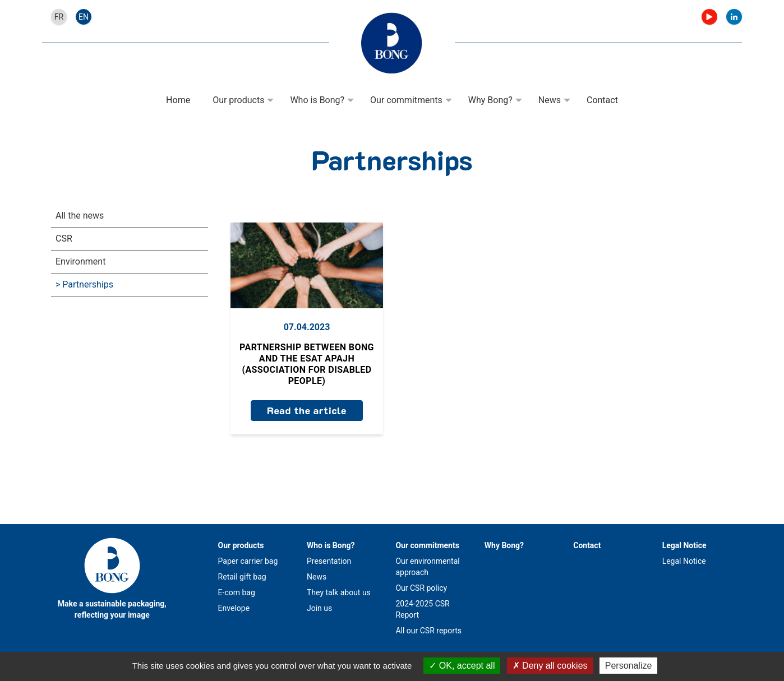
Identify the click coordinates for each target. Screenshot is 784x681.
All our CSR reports (428, 631)
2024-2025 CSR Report (422, 609)
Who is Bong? (317, 100)
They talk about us (339, 592)
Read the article (307, 410)
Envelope (234, 608)
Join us (319, 608)
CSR (64, 238)
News (550, 100)
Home (178, 100)
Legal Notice (684, 545)
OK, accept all (462, 666)
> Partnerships (84, 284)
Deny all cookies (550, 666)
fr (59, 17)
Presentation (329, 561)
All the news (80, 216)
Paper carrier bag (248, 561)
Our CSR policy (421, 588)
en (84, 17)
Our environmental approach (427, 567)
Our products (238, 100)
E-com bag (237, 592)
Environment (80, 261)
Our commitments (406, 100)
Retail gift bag (242, 577)
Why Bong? (490, 100)
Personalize (629, 666)
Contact (602, 100)
